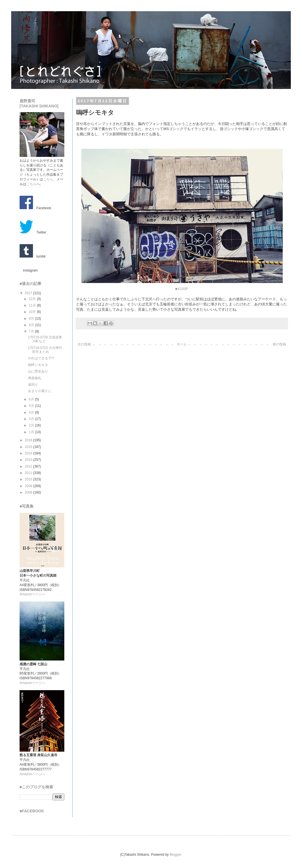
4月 (32, 412)
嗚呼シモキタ (38, 365)
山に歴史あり (38, 371)
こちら (48, 179)
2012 (29, 466)
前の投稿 (279, 344)
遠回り (33, 385)
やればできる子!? (41, 358)
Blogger (175, 855)
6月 (32, 399)
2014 (29, 453)
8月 (32, 325)
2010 (29, 479)
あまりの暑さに (40, 391)
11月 (33, 305)
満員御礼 (35, 378)
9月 (32, 319)
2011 (29, 473)
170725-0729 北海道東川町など (45, 339)
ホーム (182, 344)
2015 (29, 447)
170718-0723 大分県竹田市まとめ (45, 350)
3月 (32, 419)
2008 (29, 492)
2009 (29, 486)
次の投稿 (84, 344)
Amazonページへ (32, 594)
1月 (32, 432)
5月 (32, 406)
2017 (29, 293)
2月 (32, 425)
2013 (29, 460)
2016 (29, 440)
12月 (33, 299)
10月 (33, 312)
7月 (32, 331)
